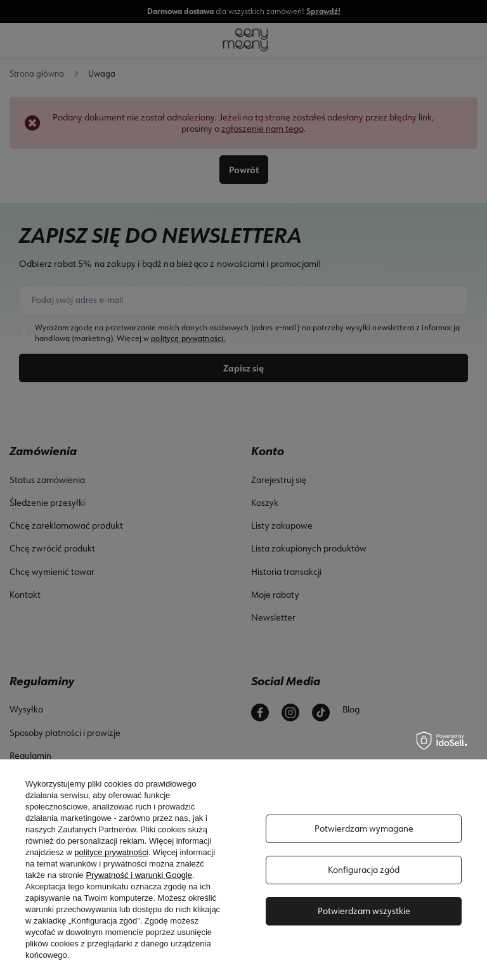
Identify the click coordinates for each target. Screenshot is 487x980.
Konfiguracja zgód (364, 870)
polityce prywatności (111, 852)
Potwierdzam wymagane (364, 828)
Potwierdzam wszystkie (364, 911)
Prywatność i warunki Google (139, 875)
